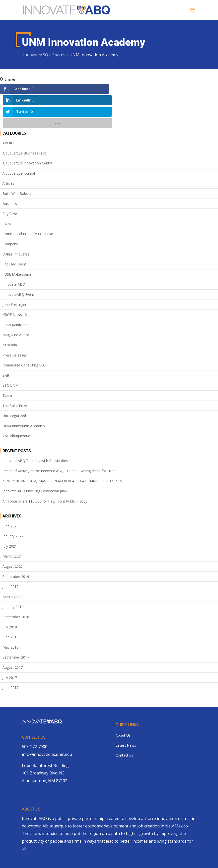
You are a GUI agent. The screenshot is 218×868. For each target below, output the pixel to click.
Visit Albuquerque (16, 401)
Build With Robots (17, 159)
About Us (123, 701)
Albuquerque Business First (24, 119)
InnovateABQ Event (18, 260)
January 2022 (13, 502)
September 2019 (16, 542)
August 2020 (13, 532)
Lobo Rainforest (16, 290)
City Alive (10, 179)
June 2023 (10, 492)
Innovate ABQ (14, 250)
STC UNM (10, 351)
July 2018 (10, 592)
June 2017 (10, 653)
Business (10, 169)
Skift (6, 341)
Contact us (124, 721)
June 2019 (10, 552)
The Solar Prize (15, 371)
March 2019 (12, 562)
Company (10, 210)
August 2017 (13, 633)
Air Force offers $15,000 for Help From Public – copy (45, 467)
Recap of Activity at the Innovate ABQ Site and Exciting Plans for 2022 (59, 436)
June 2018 (10, 603)
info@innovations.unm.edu (47, 720)
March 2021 (12, 522)
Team (7, 361)
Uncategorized (14, 381)
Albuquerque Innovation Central (28, 129)
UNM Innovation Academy (24, 391)
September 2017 (16, 623)
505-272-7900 (35, 712)
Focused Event (14, 230)
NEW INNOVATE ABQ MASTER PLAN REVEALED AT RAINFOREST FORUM (63, 446)
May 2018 (10, 613)
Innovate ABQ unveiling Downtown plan (35, 457)
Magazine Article (16, 300)
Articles (8, 149)
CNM (7, 189)
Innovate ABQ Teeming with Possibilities (35, 426)
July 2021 (10, 512)
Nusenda (10, 311)
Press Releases (15, 321)
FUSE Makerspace (17, 240)
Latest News (126, 711)
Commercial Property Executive (28, 199)
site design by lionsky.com (135, 860)
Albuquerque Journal (19, 139)
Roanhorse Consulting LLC (24, 331)
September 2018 (16, 583)
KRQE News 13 (15, 280)
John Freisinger (14, 270)
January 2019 (13, 572)
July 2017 (10, 643)
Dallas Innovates (16, 220)
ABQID (8, 109)
